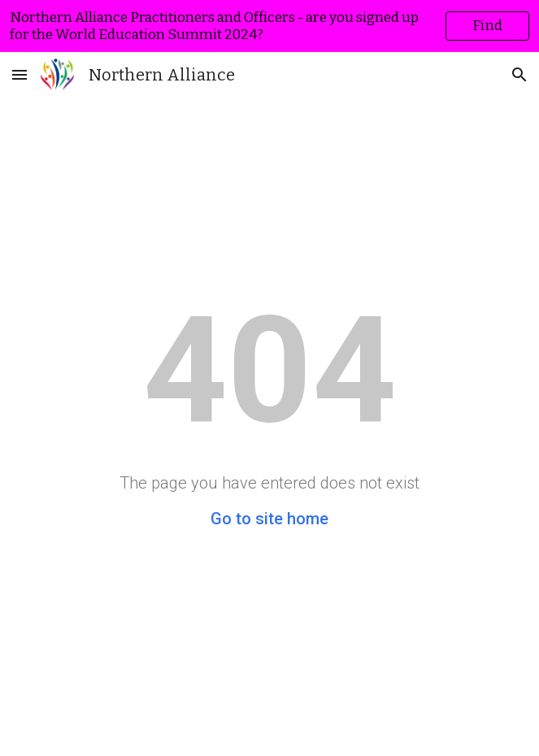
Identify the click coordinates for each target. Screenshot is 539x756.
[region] (269, 26)
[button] (20, 74)
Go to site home (269, 519)
